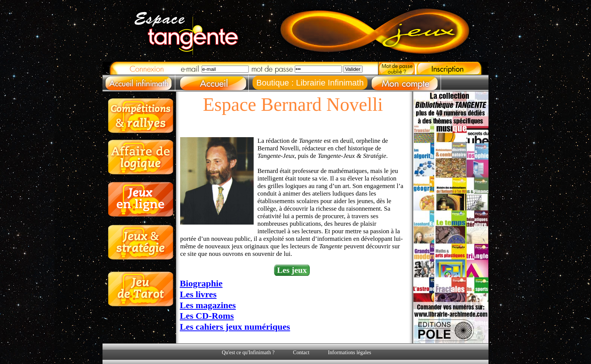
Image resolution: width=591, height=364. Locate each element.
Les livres (198, 294)
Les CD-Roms (207, 316)
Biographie (201, 283)
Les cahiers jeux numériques (235, 327)
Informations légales (350, 353)
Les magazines (208, 305)
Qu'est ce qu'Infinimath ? (248, 353)
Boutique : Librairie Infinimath (310, 83)
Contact (301, 353)
